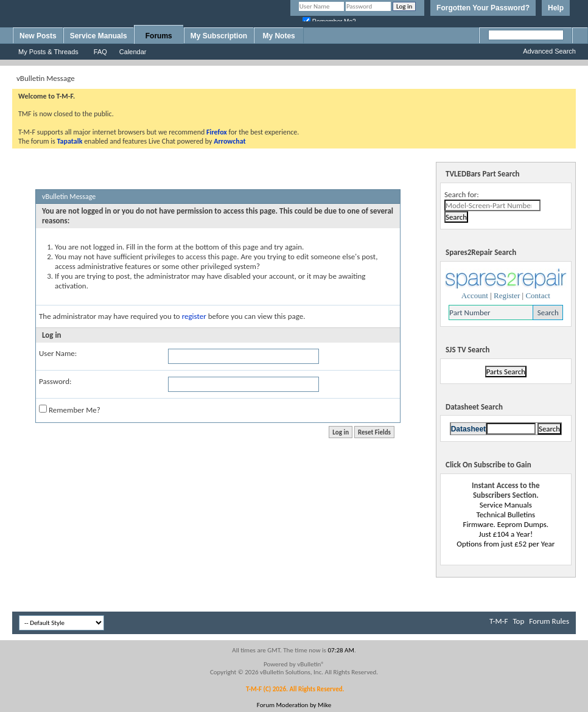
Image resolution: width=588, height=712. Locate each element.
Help (556, 8)
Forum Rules (549, 621)
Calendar (133, 52)
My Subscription (219, 36)
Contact (537, 295)
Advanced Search (549, 51)
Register (507, 295)
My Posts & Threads (48, 52)
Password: (55, 381)
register (194, 316)
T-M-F (499, 621)
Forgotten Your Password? (483, 8)
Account (475, 295)
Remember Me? (70, 410)
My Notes (278, 36)
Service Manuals (99, 36)
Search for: (462, 194)
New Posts (38, 36)
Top (518, 621)
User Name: (58, 353)
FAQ (100, 52)
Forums (159, 36)
